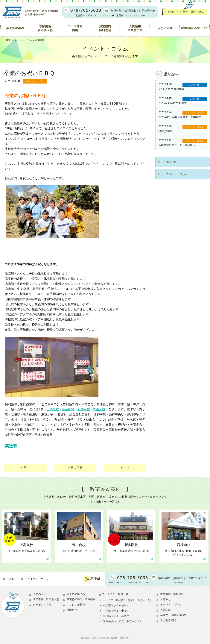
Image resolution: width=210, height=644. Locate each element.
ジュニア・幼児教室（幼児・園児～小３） (128, 600)
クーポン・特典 (42, 604)
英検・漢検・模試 (193, 12)
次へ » (125, 468)
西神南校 (84, 409)
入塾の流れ (39, 594)
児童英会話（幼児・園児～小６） (123, 621)
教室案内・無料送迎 (172, 594)
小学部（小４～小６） (116, 605)
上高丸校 (53, 409)
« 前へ (25, 468)
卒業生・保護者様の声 (173, 615)
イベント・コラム (176, 174)
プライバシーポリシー (38, 579)
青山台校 (99, 409)
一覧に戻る (75, 468)
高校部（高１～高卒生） (117, 616)
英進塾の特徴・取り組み (81, 599)
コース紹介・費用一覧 (115, 594)
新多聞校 (68, 409)
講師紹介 (72, 610)
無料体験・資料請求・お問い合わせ (133, 11)
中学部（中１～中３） (116, 611)
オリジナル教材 (76, 604)
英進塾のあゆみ (76, 594)
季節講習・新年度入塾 (46, 599)
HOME (11, 579)
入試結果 (165, 610)
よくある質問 (168, 620)
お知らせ (173, 12)
